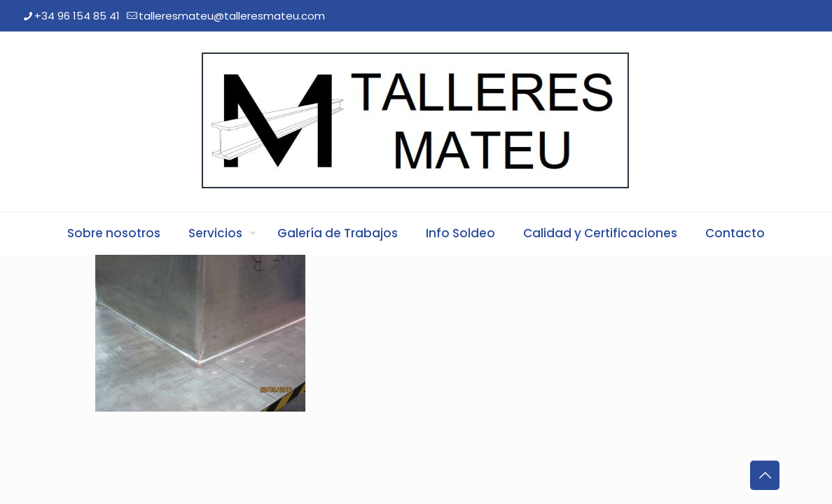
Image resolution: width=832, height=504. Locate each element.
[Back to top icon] (765, 475)
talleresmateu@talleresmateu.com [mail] (232, 16)
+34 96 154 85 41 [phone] (77, 16)
